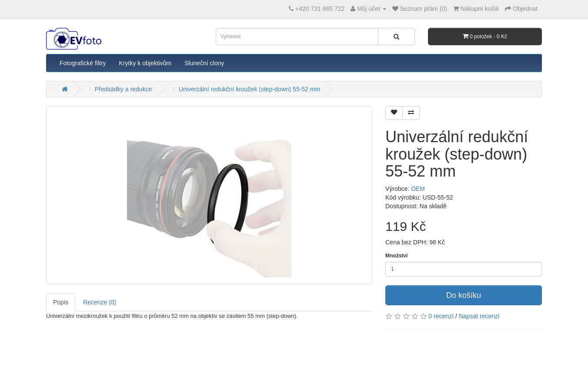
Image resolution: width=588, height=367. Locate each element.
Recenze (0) (100, 302)
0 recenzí (441, 316)
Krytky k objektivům (145, 63)
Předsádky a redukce (124, 89)
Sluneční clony (204, 63)
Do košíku (464, 295)
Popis (61, 302)
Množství (396, 256)
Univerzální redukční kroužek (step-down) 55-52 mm (249, 89)
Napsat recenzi (479, 316)
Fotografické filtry (83, 63)
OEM (418, 189)
